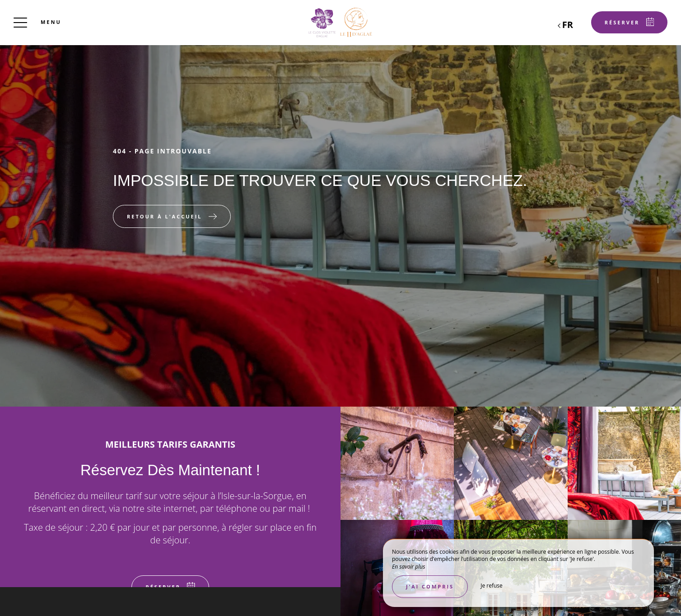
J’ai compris (430, 586)
